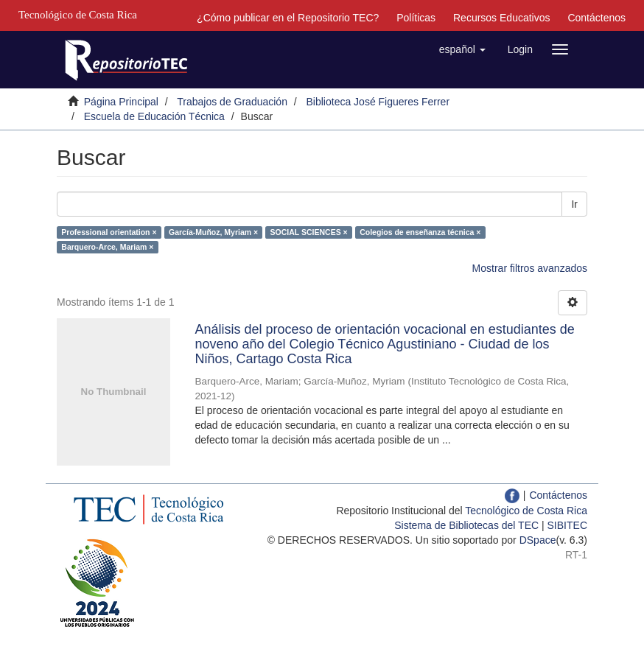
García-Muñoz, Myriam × (213, 232)
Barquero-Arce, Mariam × (107, 247)
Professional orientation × (109, 232)
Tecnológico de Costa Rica (526, 511)
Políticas (416, 18)
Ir (574, 204)
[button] (462, 49)
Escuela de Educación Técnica (154, 116)
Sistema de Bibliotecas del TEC (466, 525)
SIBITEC (567, 525)
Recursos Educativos (502, 18)
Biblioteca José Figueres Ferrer (378, 102)
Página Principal (121, 102)
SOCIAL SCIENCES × (309, 232)
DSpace (538, 540)
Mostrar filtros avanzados (530, 268)
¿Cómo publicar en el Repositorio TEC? (288, 18)
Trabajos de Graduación (232, 102)
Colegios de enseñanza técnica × (420, 232)
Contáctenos (596, 18)
